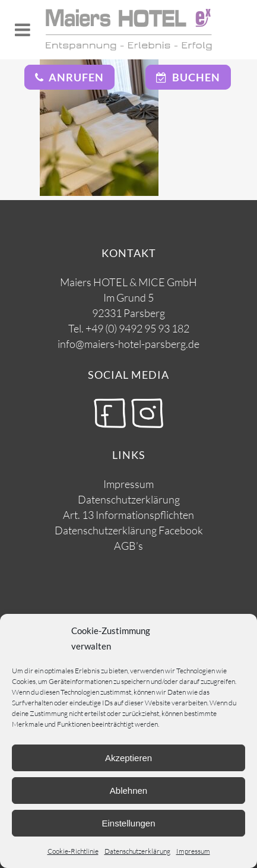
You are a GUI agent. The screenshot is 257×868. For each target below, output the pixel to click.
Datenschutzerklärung (137, 851)
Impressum (193, 851)
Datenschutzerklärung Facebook (129, 530)
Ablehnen (128, 791)
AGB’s (128, 546)
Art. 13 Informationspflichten (128, 515)
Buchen (188, 77)
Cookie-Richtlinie (73, 851)
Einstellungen (128, 823)
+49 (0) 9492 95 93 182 (137, 328)
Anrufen (69, 77)
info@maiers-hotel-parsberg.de (128, 344)
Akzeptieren (128, 758)
